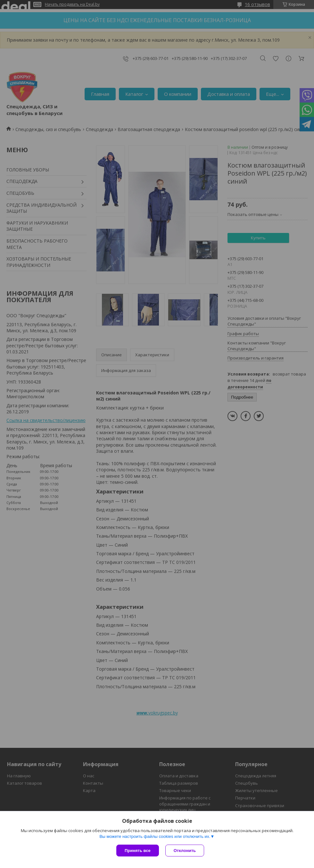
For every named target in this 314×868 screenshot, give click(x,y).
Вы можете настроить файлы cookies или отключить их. (155, 836)
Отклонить (185, 851)
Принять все (138, 851)
